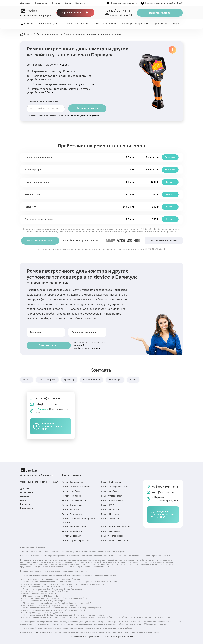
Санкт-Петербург (48, 379)
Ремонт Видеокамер (72, 514)
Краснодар (70, 379)
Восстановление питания (39, 219)
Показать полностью (40, 241)
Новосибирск (117, 379)
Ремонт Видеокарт (71, 535)
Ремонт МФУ (108, 504)
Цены (68, 3)
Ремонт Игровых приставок (76, 540)
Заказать (170, 157)
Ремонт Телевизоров (73, 482)
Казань (136, 379)
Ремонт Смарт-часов (112, 500)
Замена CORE (33, 194)
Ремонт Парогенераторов (75, 500)
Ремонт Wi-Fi (32, 207)
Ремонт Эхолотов (110, 518)
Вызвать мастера (160, 13)
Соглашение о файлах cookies (120, 636)
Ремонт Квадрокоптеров (74, 526)
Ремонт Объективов (72, 504)
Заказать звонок (44, 345)
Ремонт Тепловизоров (112, 535)
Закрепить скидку (87, 108)
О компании (41, 3)
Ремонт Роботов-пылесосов (76, 486)
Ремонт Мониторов (72, 509)
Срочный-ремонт (75, 13)
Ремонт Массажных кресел (115, 540)
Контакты (80, 3)
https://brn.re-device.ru (40, 632)
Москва (27, 379)
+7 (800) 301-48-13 (118, 11)
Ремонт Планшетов (111, 509)
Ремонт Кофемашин (111, 482)
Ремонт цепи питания (37, 182)
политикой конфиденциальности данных (79, 115)
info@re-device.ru (46, 403)
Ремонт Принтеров (71, 495)
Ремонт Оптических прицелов (116, 526)
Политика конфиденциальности (84, 636)
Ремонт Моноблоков (72, 531)
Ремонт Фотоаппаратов (113, 495)
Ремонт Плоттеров (111, 514)
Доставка (25, 3)
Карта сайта (27, 507)
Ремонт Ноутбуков (71, 491)
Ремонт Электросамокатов (115, 486)
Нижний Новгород (93, 379)
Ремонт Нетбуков (110, 491)
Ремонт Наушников (111, 531)
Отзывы (56, 3)
